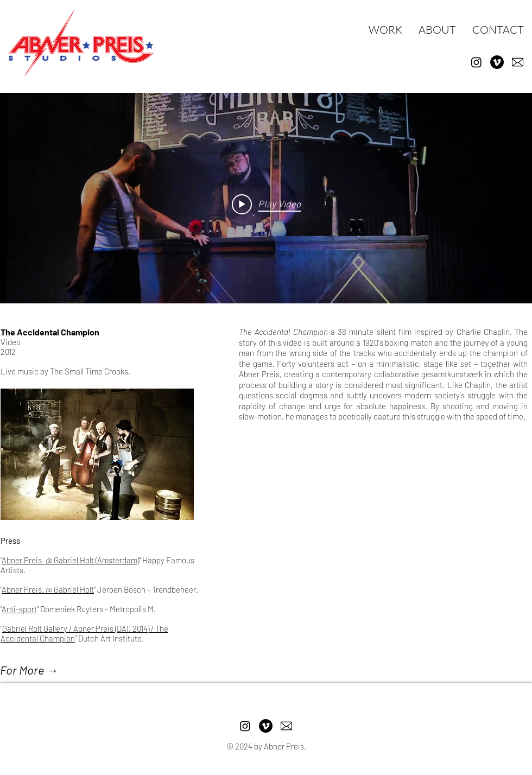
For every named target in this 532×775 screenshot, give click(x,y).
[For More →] (61, 670)
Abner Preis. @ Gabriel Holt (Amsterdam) (70, 560)
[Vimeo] (497, 62)
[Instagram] (476, 62)
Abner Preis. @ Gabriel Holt (48, 589)
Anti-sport (19, 609)
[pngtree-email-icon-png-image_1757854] (518, 62)
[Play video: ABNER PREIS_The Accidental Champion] (266, 204)
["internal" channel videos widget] (266, 204)
